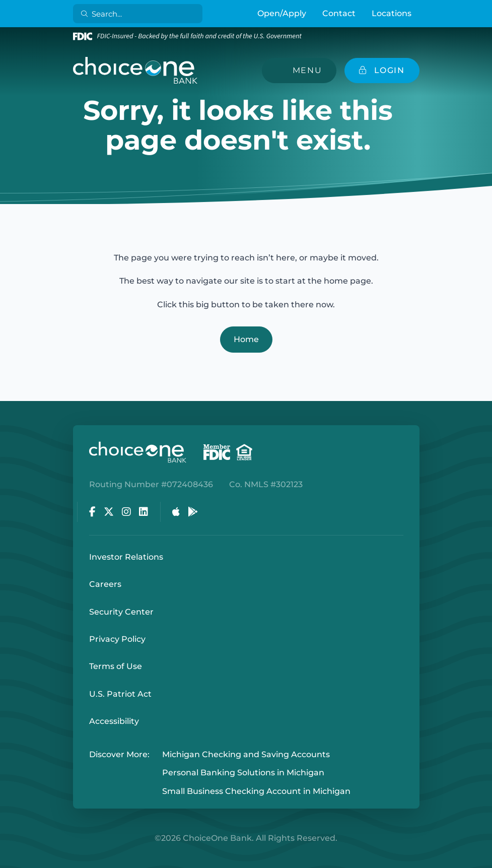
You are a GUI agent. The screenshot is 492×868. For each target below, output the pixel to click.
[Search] (139, 14)
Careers (105, 584)
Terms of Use (116, 666)
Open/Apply (282, 13)
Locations (392, 13)
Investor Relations (126, 557)
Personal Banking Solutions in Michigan (243, 773)
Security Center (121, 612)
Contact (339, 13)
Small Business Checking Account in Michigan (256, 791)
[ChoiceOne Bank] (135, 71)
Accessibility (114, 721)
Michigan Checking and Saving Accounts (246, 754)
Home (246, 339)
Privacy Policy (117, 639)
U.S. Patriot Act (120, 694)
